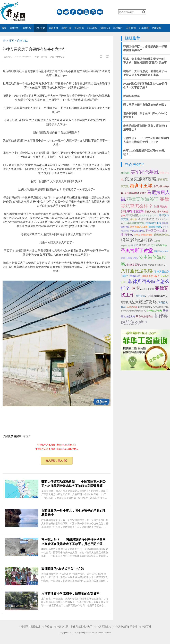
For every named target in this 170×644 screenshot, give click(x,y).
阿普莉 (125, 302)
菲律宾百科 (145, 627)
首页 (4, 28)
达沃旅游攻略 (143, 302)
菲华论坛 (15, 28)
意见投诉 (35, 627)
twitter (80, 12)
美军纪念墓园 (144, 172)
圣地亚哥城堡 (146, 219)
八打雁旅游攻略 (137, 271)
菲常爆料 (118, 28)
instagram (93, 12)
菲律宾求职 (135, 276)
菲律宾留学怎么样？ (149, 216)
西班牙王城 (141, 186)
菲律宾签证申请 (153, 223)
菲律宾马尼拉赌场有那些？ (133, 311)
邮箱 (100, 12)
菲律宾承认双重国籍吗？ (153, 265)
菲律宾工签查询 (103, 627)
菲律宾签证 (133, 265)
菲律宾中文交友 (161, 251)
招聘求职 (105, 28)
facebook (73, 12)
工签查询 (131, 28)
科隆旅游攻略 (155, 227)
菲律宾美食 (150, 212)
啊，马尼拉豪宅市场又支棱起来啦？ (145, 105)
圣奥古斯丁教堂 (137, 251)
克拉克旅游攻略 (140, 179)
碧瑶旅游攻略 (161, 235)
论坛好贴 (40, 28)
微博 (66, 12)
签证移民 (79, 28)
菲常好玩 (66, 28)
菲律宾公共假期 (154, 311)
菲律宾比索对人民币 (81, 627)
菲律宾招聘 (132, 215)
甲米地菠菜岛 (135, 211)
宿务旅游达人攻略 (139, 227)
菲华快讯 (28, 28)
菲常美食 (53, 28)
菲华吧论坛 (145, 245)
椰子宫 (128, 235)
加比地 (133, 219)
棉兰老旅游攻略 (137, 240)
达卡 (136, 288)
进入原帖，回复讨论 (57, 461)
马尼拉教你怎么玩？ (157, 296)
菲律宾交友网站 (137, 231)
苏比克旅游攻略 (159, 245)
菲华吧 (135, 245)
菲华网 (82, 633)
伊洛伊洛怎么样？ (151, 276)
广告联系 (24, 627)
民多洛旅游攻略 (144, 316)
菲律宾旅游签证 (143, 199)
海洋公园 (125, 173)
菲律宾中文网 (148, 289)
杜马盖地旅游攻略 (143, 235)
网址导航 (157, 28)
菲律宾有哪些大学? (135, 193)
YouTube (86, 12)
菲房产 (27, 436)
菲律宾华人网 (61, 627)
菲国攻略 (92, 28)
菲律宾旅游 (132, 307)
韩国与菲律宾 (131, 96)
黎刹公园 (140, 296)
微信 (60, 12)
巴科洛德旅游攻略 (134, 223)
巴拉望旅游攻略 (160, 307)
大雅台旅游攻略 (129, 258)
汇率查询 (144, 28)
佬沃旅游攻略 (145, 307)
